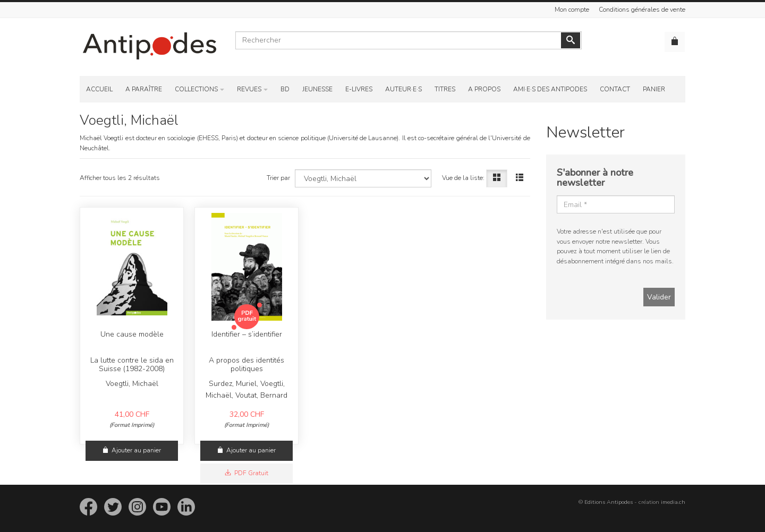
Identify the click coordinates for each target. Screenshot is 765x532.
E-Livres (359, 89)
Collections (196, 89)
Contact (615, 89)
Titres (445, 89)
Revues (249, 89)
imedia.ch (673, 502)
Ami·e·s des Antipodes (550, 89)
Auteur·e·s (403, 89)
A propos (484, 89)
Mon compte (572, 10)
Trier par (278, 178)
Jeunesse (317, 89)
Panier (654, 89)
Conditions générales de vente (642, 10)
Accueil (99, 89)
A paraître (144, 89)
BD (285, 89)
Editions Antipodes (609, 502)
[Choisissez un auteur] (363, 178)
